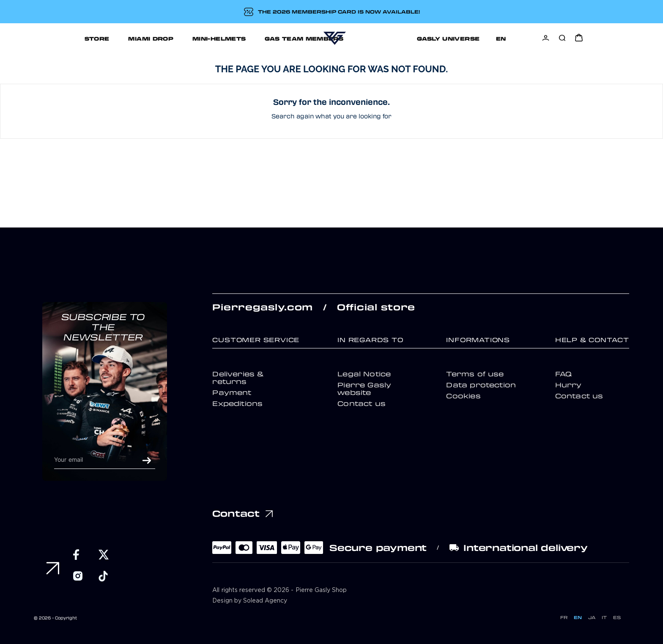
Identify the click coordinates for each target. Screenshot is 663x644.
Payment (232, 392)
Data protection (481, 385)
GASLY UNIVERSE (418, 38)
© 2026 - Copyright (55, 618)
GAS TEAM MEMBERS (263, 38)
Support (486, 38)
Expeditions (237, 403)
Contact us (362, 403)
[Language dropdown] (529, 38)
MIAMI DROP (109, 38)
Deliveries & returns (238, 378)
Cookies (463, 396)
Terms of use (475, 374)
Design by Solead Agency (250, 601)
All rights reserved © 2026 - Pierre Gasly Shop (279, 590)
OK (147, 460)
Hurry (568, 385)
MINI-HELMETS (178, 38)
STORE (55, 38)
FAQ (563, 374)
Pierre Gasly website (364, 389)
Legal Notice (364, 374)
